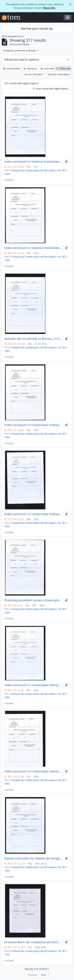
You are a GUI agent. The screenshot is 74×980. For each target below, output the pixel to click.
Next (44, 975)
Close (20, 36)
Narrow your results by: (37, 28)
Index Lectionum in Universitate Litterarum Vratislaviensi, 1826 (33, 685)
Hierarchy (30, 69)
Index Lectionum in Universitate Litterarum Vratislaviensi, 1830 (33, 771)
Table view (63, 69)
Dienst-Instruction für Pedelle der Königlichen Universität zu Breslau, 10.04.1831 (33, 858)
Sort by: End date (33, 74)
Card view (47, 69)
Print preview (11, 69)
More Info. (49, 8)
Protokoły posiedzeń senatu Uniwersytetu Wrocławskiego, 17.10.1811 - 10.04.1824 (33, 600)
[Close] (70, 4)
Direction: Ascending (58, 74)
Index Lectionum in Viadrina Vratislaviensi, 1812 (33, 248)
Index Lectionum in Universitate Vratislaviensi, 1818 (33, 514)
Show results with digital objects (51, 89)
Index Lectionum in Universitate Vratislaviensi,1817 (33, 425)
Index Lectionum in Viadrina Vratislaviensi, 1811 (33, 162)
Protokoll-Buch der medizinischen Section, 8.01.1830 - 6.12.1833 (33, 942)
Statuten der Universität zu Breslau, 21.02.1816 (33, 339)
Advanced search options (22, 59)
